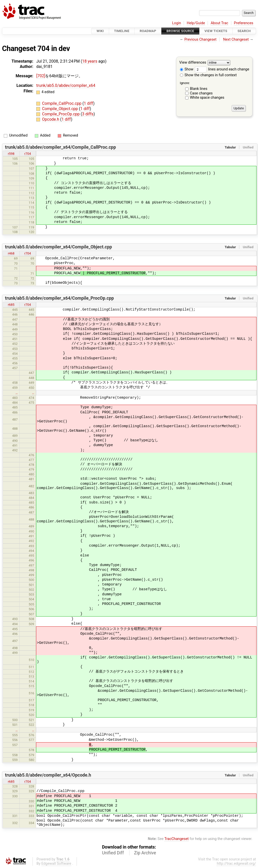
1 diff (89, 103)
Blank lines (199, 89)
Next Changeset (236, 40)
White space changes (207, 98)
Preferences (244, 23)
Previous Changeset (201, 40)
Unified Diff (113, 853)
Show (187, 69)
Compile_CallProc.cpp (62, 103)
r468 (11, 253)
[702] (41, 76)
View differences (193, 63)
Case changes (201, 93)
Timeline (122, 31)
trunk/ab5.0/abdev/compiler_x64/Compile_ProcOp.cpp (59, 298)
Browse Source (180, 31)
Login (177, 23)
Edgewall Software (56, 864)
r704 (28, 154)
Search (244, 31)
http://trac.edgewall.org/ (236, 864)
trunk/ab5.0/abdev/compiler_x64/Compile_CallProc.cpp (60, 147)
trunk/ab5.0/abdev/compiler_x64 (66, 85)
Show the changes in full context (208, 75)
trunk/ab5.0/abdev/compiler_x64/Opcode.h (48, 775)
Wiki (100, 31)
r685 (11, 305)
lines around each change (222, 69)
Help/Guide (196, 23)
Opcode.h (51, 119)
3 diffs (88, 114)
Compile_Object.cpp (60, 109)
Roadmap (148, 31)
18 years (90, 61)
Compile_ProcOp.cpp (61, 114)
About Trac (219, 23)
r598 (11, 154)
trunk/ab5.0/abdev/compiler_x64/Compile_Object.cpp (59, 247)
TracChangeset (176, 839)
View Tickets (216, 31)
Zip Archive (145, 853)
